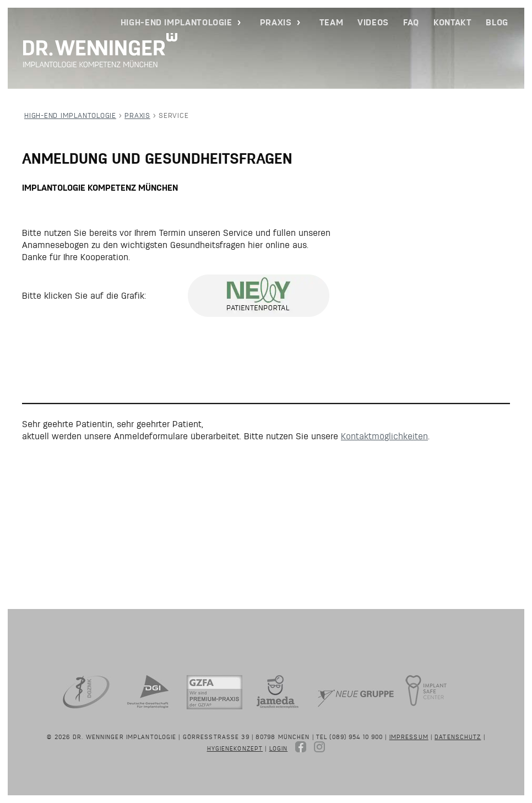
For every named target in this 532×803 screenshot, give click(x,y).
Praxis (276, 22)
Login (279, 748)
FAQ (411, 22)
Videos (373, 22)
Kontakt (452, 22)
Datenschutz (458, 737)
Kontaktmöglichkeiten (384, 436)
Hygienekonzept (235, 748)
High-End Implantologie (177, 22)
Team (332, 22)
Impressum (409, 737)
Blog (497, 22)
